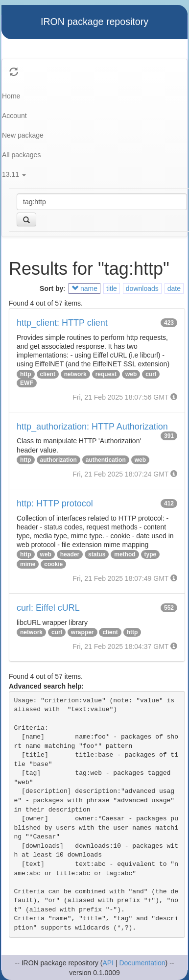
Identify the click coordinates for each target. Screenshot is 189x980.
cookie (53, 564)
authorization (59, 460)
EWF (27, 383)
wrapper (83, 632)
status (97, 554)
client (48, 374)
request (106, 374)
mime (28, 564)
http (26, 374)
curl (151, 374)
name (84, 288)
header (70, 554)
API (108, 963)
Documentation (142, 963)
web (131, 374)
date (174, 288)
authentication (106, 460)
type (151, 554)
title (112, 288)
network (75, 374)
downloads (142, 288)
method (125, 554)
